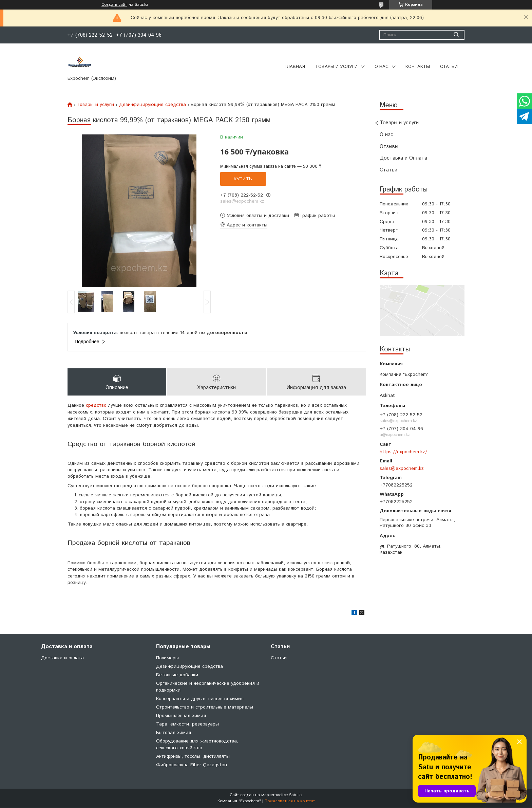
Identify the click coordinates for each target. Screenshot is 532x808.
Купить (243, 179)
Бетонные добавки (177, 675)
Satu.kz (296, 795)
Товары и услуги (336, 67)
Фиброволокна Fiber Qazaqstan (192, 765)
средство (96, 406)
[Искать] (456, 35)
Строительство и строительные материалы (205, 708)
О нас (382, 67)
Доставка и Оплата (403, 158)
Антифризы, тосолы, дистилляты (193, 757)
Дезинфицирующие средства (153, 105)
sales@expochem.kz (402, 469)
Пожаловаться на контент (290, 801)
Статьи (449, 67)
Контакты (418, 67)
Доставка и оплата (62, 658)
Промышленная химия (181, 716)
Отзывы (389, 146)
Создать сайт (114, 5)
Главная (295, 67)
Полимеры (167, 658)
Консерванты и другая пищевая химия (200, 699)
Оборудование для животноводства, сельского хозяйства (197, 745)
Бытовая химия (174, 733)
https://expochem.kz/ (403, 452)
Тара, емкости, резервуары (187, 724)
